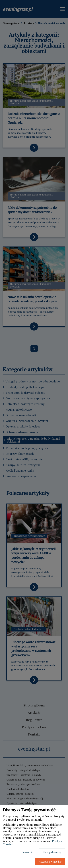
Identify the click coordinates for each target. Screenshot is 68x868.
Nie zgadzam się (52, 852)
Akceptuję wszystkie (50, 862)
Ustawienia (27, 852)
